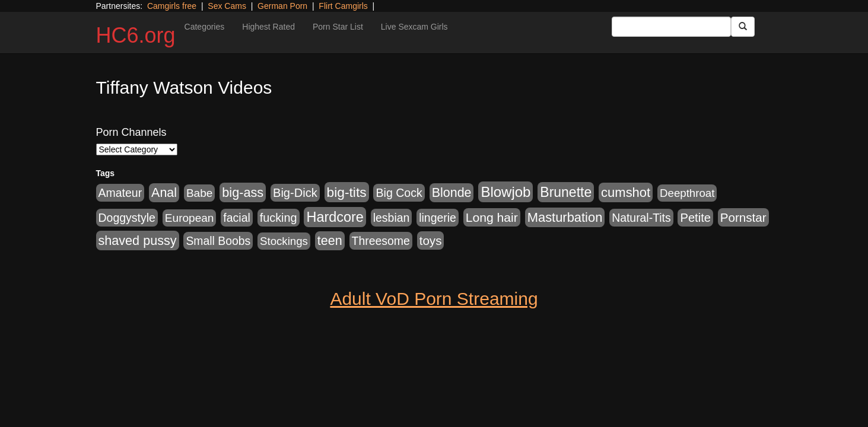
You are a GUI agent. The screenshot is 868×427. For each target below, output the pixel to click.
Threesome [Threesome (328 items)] (381, 241)
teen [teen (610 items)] (330, 241)
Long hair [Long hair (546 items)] (492, 217)
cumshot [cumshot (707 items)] (626, 192)
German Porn (282, 6)
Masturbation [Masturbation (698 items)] (565, 217)
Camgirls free (172, 6)
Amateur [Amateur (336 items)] (120, 193)
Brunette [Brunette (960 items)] (566, 192)
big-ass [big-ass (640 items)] (243, 192)
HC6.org (136, 35)
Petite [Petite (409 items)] (695, 218)
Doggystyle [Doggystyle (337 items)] (127, 218)
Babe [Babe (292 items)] (199, 193)
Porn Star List (338, 27)
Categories (205, 27)
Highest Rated (268, 27)
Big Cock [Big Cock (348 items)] (399, 193)
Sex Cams (227, 6)
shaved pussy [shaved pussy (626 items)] (138, 240)
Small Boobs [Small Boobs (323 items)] (218, 241)
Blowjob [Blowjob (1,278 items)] (505, 192)
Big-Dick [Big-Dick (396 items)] (295, 193)
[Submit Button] (743, 27)
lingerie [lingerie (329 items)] (438, 218)
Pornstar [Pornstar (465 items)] (743, 217)
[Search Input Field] (671, 27)
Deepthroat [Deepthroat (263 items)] (687, 193)
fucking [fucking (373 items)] (279, 218)
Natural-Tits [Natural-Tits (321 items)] (641, 218)
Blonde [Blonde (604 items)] (452, 193)
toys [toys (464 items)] (431, 240)
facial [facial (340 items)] (237, 218)
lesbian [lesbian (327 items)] (392, 218)
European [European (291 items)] (190, 218)
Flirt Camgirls (343, 6)
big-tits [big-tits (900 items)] (347, 192)
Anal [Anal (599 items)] (164, 193)
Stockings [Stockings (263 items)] (284, 241)
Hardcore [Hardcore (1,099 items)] (335, 217)
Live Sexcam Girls (414, 27)
